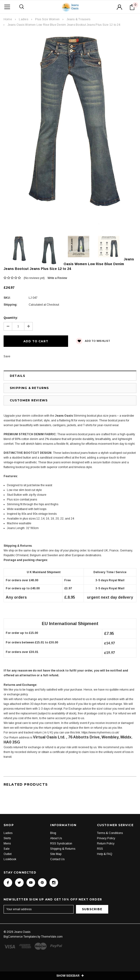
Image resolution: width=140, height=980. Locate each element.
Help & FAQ (105, 854)
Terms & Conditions (110, 833)
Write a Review (57, 278)
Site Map (56, 854)
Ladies (23, 19)
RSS (100, 849)
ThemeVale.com (52, 937)
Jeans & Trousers (79, 19)
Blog (53, 833)
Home (8, 19)
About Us (56, 838)
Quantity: (11, 318)
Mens (7, 844)
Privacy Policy (106, 838)
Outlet (8, 854)
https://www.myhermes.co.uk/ (100, 732)
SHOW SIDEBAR (70, 976)
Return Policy (106, 844)
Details (17, 376)
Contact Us (57, 859)
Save (7, 356)
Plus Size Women (47, 19)
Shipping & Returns (29, 388)
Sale (7, 849)
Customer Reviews (29, 400)
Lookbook (10, 859)
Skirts (7, 838)
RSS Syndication (61, 844)
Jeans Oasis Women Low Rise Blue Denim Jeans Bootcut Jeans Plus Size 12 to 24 (64, 25)
